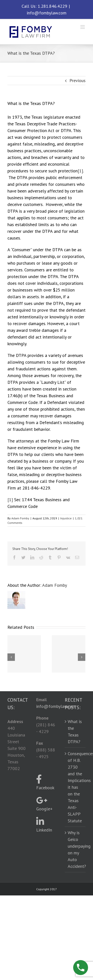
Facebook (45, 783)
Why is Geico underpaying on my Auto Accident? (75, 849)
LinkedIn (44, 825)
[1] (80, 171)
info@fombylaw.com (47, 13)
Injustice (66, 518)
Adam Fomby (20, 518)
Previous (77, 80)
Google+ (44, 804)
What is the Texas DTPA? (75, 732)
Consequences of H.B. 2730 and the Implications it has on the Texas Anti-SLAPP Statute (75, 787)
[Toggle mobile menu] (83, 27)
